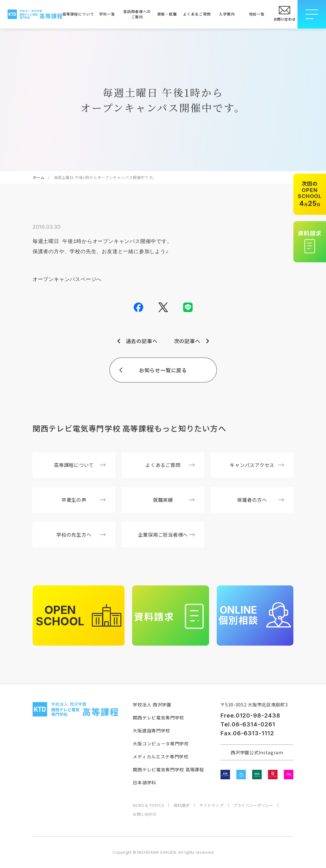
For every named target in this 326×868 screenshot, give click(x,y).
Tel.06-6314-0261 (248, 724)
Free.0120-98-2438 (250, 715)
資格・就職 (167, 14)
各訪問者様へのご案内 (137, 14)
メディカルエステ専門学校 (160, 756)
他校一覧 (257, 14)
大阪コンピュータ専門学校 (161, 744)
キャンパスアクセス (257, 465)
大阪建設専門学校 (151, 731)
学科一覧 (107, 14)
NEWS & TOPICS (148, 805)
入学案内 (227, 14)
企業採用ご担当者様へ (166, 534)
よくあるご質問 (197, 14)
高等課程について (77, 14)
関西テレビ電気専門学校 (158, 718)
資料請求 (182, 805)
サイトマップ (212, 805)
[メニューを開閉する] (312, 14)
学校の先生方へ (81, 534)
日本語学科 (144, 782)
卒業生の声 (84, 500)
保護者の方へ (260, 500)
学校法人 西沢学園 (152, 705)
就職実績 (174, 500)
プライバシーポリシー (253, 805)
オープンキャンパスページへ (67, 280)
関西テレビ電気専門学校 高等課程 (168, 769)
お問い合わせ (145, 814)
